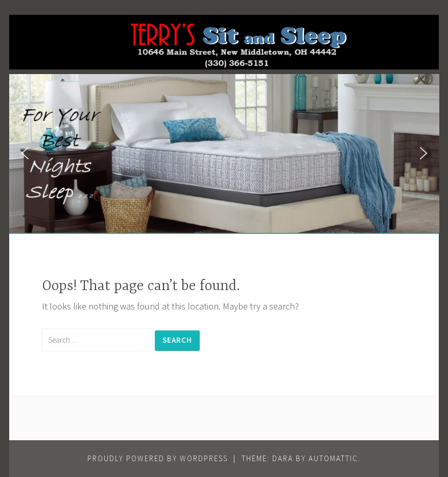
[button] (25, 153)
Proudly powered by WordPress (158, 458)
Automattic (333, 458)
